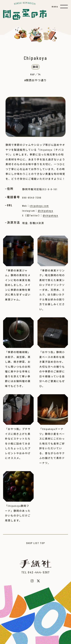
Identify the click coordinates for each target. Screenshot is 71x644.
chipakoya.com (39, 206)
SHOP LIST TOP (36, 543)
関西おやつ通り (36, 80)
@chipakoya (46, 211)
